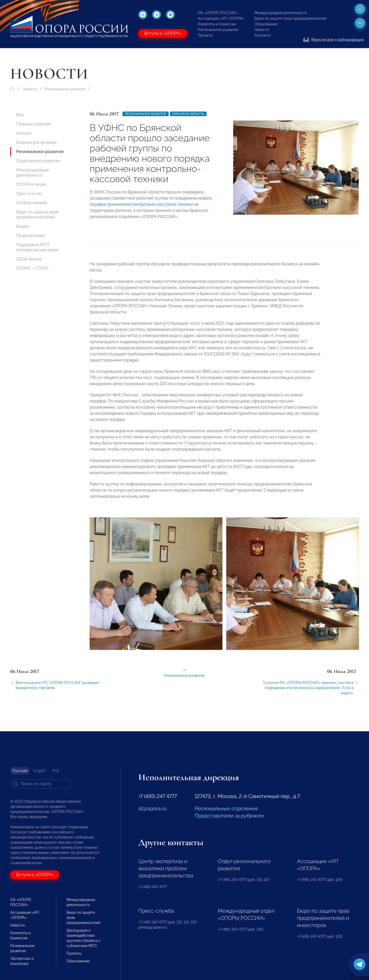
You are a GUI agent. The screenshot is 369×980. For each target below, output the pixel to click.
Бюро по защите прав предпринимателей (290, 18)
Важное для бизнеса (36, 142)
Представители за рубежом (229, 816)
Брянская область (188, 114)
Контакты (263, 35)
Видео (22, 226)
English (40, 771)
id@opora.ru (152, 809)
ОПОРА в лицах (31, 184)
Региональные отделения (226, 809)
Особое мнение (32, 203)
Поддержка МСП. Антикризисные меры (37, 247)
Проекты (205, 35)
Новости (262, 30)
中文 (56, 771)
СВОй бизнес (29, 259)
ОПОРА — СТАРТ (33, 268)
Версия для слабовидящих (334, 40)
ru (360, 23)
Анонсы (24, 133)
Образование (266, 24)
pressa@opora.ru (152, 927)
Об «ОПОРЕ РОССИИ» (218, 13)
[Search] (41, 784)
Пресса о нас (29, 194)
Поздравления (30, 236)
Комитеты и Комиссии (217, 24)
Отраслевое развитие (38, 161)
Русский (20, 771)
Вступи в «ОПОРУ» (163, 33)
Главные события (33, 124)
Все (20, 115)
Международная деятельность (281, 13)
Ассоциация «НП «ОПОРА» (221, 18)
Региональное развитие (218, 30)
